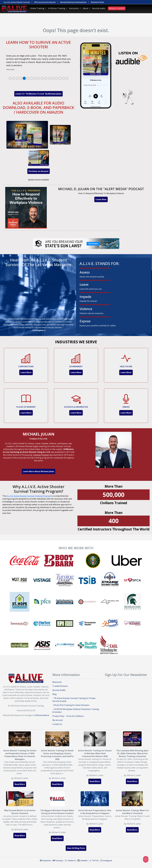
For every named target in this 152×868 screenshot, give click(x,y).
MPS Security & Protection (45, 2)
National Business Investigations (73, 2)
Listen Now (101, 199)
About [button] (86, 8)
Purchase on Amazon (39, 171)
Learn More (26, 372)
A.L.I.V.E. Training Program (37, 455)
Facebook (47, 861)
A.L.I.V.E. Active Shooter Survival (17, 2)
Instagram (107, 861)
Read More (20, 784)
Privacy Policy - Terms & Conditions (68, 716)
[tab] (10, 78)
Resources (57, 682)
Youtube (59, 861)
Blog (54, 694)
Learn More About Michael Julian (39, 471)
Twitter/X (71, 861)
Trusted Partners (60, 686)
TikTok (95, 861)
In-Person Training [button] (57, 8)
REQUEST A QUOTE (117, 8)
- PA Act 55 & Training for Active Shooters (71, 705)
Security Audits (99, 8)
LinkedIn (84, 861)
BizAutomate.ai (42, 715)
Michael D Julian (97, 2)
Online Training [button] (38, 8)
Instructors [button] (74, 8)
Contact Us (57, 724)
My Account (58, 720)
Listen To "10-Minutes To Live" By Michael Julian (38, 94)
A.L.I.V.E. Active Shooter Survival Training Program (29, 496)
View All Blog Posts (76, 848)
